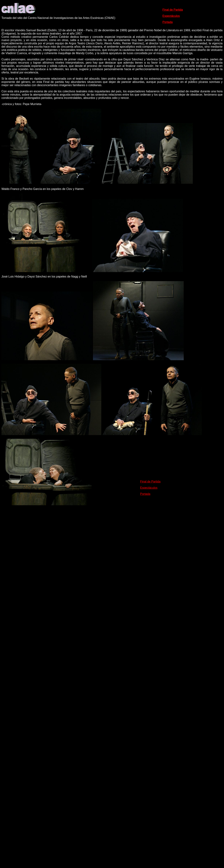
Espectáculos (149, 488)
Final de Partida (150, 482)
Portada (145, 494)
